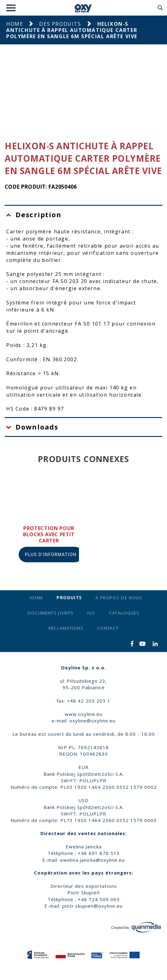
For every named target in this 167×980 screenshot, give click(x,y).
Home (15, 24)
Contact (108, 628)
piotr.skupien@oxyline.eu (92, 906)
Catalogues (124, 613)
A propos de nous (119, 598)
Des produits (60, 24)
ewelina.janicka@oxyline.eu (92, 860)
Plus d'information (51, 555)
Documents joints (51, 613)
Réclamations (66, 628)
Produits (69, 598)
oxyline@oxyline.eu (92, 721)
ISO (91, 613)
